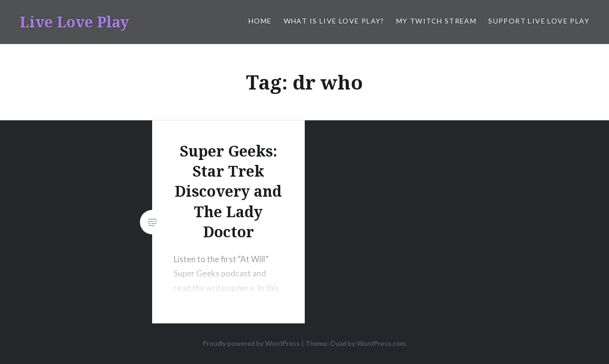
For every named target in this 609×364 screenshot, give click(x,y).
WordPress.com (381, 343)
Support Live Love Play (539, 21)
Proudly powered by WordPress (251, 343)
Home (260, 21)
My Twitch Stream (436, 21)
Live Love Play (74, 22)
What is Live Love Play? (334, 21)
